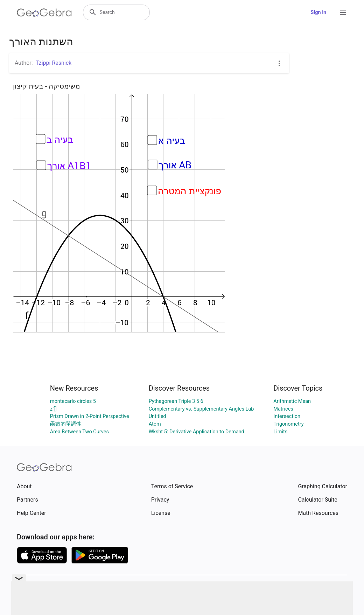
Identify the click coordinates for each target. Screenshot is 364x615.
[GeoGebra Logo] (44, 13)
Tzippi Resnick (54, 63)
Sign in (318, 12)
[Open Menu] (343, 13)
